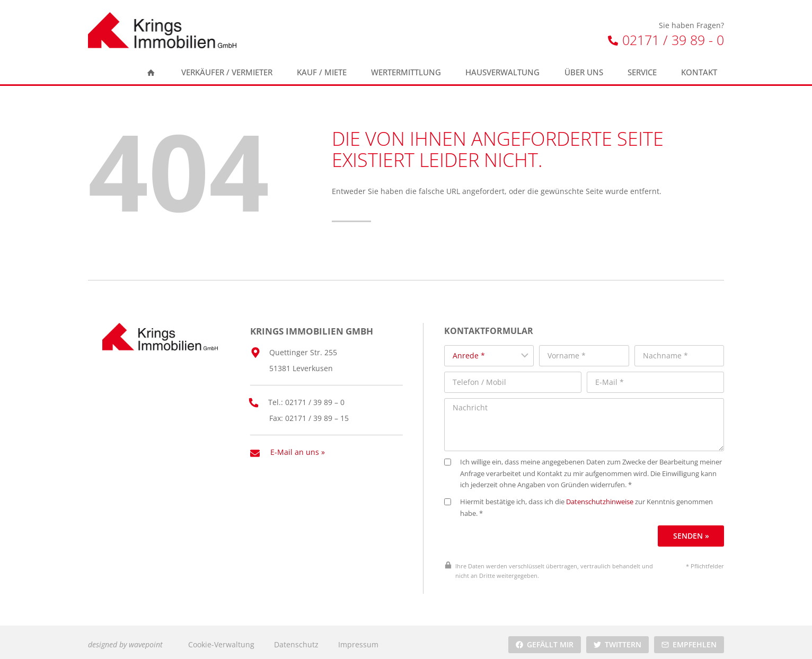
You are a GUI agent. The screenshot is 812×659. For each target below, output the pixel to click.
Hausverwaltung (502, 72)
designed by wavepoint (125, 640)
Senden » (692, 531)
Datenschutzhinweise (606, 498)
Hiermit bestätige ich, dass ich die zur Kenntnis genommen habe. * (584, 503)
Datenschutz (296, 640)
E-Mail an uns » (298, 448)
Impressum (358, 640)
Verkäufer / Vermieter (227, 72)
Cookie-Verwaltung (221, 640)
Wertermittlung (406, 72)
